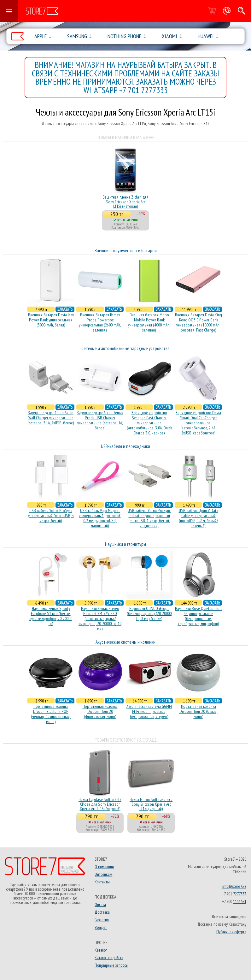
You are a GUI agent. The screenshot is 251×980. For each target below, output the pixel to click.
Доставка (102, 912)
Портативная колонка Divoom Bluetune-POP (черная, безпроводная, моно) (51, 714)
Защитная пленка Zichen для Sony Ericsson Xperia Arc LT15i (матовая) (126, 202)
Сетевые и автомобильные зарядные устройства (125, 348)
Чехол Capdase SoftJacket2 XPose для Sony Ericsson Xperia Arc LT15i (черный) (100, 804)
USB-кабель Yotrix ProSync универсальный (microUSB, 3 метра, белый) (51, 516)
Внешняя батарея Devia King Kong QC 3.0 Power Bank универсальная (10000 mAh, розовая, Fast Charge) (198, 322)
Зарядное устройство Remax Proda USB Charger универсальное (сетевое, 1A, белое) (100, 420)
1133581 (240, 901)
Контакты (102, 882)
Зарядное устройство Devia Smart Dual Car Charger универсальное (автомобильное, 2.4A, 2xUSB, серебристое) (198, 423)
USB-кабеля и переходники (125, 446)
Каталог (101, 950)
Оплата (100, 905)
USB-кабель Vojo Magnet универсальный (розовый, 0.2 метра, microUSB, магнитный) (100, 518)
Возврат (101, 927)
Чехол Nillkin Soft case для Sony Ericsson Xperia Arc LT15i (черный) (151, 804)
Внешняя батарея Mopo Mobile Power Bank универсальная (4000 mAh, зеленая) (149, 322)
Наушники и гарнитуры (125, 544)
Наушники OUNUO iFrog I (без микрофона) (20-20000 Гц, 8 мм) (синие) (149, 613)
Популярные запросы (111, 965)
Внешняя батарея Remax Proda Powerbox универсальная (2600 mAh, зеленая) (100, 322)
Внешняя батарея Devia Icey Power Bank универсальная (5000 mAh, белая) (51, 320)
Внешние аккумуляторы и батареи (126, 251)
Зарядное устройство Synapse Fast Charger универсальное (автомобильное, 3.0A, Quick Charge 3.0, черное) (149, 423)
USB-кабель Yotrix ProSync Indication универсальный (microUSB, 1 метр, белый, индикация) (149, 518)
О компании (104, 867)
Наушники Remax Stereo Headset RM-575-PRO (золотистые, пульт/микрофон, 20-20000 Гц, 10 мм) (100, 618)
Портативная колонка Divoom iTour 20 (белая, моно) (198, 711)
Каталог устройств (109, 958)
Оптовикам (103, 874)
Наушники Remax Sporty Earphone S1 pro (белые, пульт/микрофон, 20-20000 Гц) (51, 616)
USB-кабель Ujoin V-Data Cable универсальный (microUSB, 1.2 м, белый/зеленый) (198, 518)
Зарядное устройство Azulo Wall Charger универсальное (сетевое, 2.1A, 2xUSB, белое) (51, 418)
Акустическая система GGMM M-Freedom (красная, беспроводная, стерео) (149, 711)
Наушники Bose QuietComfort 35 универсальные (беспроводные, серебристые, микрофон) (198, 616)
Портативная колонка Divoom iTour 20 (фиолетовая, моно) (100, 711)
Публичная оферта (231, 932)
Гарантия (102, 920)
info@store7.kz (234, 886)
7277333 (240, 894)
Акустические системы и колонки (125, 642)
